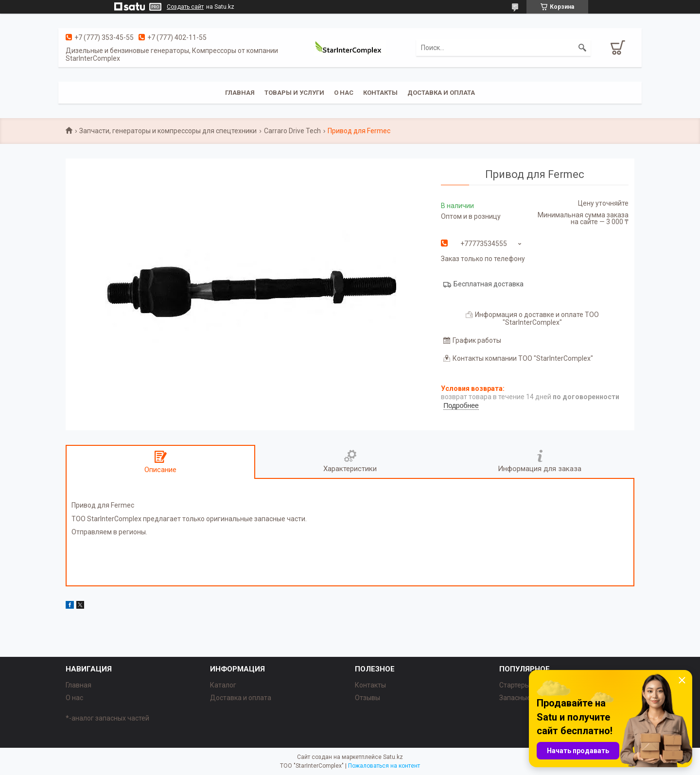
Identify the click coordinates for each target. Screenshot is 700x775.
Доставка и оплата (441, 93)
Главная (240, 93)
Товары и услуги (294, 93)
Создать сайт (185, 7)
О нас (344, 93)
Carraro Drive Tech (292, 131)
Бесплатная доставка (489, 284)
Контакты (380, 93)
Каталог (223, 685)
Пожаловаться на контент (384, 766)
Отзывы (367, 698)
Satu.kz (393, 757)
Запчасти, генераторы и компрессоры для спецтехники (168, 131)
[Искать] (582, 48)
